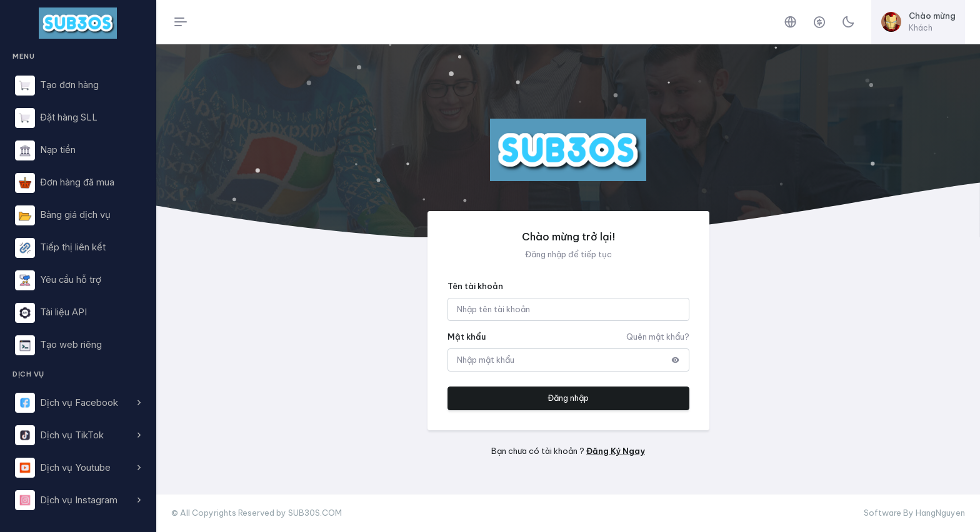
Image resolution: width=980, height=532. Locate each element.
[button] (78, 403)
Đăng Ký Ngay (616, 451)
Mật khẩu (467, 337)
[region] (78, 280)
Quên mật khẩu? (658, 337)
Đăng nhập (568, 398)
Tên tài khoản (475, 286)
